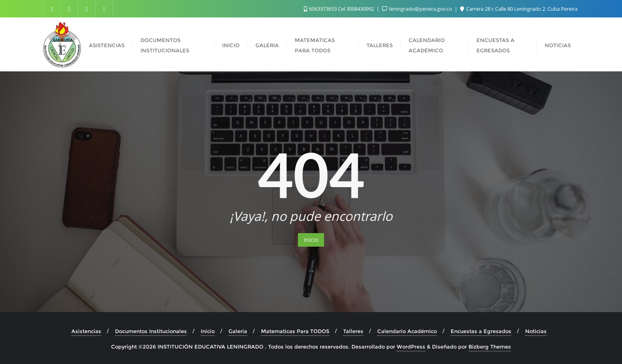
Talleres (353, 331)
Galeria (238, 331)
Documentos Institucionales (151, 331)
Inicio (311, 240)
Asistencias (86, 331)
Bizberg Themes (490, 347)
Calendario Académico (407, 331)
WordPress (411, 347)
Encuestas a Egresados (481, 331)
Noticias (536, 331)
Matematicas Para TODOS (295, 331)
